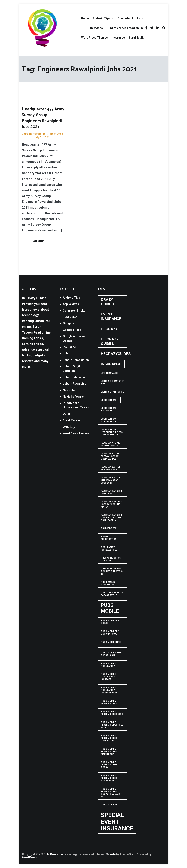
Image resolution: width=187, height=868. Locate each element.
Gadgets (69, 323)
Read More (38, 241)
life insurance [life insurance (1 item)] (109, 373)
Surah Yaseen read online (127, 28)
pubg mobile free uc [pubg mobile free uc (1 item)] (111, 643)
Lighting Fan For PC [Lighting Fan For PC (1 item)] (113, 392)
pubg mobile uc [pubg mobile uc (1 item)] (110, 805)
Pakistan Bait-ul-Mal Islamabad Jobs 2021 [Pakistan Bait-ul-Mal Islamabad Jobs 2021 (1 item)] (111, 480)
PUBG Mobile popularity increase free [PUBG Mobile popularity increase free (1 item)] (109, 690)
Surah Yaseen (72, 420)
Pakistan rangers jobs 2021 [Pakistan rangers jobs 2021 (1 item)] (111, 492)
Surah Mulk (136, 38)
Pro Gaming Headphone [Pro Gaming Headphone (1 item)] (108, 583)
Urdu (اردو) (70, 427)
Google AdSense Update (74, 338)
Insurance (118, 38)
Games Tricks (72, 330)
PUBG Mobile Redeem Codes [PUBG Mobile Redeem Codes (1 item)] (109, 702)
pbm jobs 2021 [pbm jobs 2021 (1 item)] (109, 528)
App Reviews (71, 304)
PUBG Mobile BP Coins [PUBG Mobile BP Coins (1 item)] (110, 622)
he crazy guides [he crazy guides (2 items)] (110, 341)
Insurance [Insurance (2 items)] (111, 364)
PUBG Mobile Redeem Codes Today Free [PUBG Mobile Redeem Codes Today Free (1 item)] (109, 778)
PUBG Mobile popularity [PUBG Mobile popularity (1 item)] (108, 665)
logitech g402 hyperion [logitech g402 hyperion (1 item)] (109, 409)
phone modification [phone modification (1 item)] (109, 538)
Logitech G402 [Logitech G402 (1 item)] (109, 400)
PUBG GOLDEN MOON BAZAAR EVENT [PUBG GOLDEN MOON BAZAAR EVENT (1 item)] (112, 594)
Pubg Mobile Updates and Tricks (76, 405)
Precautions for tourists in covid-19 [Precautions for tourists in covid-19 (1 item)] (112, 571)
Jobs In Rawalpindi (34, 134)
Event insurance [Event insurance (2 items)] (111, 316)
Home (85, 18)
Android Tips (101, 18)
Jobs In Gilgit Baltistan (71, 369)
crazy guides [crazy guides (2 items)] (107, 302)
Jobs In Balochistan (76, 360)
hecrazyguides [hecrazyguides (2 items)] (116, 354)
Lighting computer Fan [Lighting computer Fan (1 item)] (113, 382)
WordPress (29, 857)
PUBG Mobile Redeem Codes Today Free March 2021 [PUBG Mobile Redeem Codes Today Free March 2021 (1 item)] (112, 793)
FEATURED (70, 317)
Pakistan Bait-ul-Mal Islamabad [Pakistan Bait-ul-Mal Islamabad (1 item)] (111, 468)
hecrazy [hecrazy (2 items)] (109, 329)
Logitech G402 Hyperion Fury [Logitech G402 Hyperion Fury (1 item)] (109, 420)
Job (65, 353)
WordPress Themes (94, 38)
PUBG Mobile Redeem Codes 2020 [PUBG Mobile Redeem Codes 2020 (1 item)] (112, 713)
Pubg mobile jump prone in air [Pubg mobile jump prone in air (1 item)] (112, 654)
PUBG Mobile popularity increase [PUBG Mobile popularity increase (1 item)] (108, 677)
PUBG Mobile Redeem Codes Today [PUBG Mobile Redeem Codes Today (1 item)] (109, 765)
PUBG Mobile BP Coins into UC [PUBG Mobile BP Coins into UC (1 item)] (110, 633)
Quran (67, 414)
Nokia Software (73, 397)
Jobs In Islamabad (75, 377)
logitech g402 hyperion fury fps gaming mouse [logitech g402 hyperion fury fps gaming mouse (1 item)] (112, 432)
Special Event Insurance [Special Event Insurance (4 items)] (117, 822)
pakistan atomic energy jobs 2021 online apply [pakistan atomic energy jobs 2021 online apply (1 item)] (111, 456)
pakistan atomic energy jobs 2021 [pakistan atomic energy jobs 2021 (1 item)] (111, 444)
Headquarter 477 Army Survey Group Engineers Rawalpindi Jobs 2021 (43, 118)
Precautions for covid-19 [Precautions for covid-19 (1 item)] (111, 559)
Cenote (111, 854)
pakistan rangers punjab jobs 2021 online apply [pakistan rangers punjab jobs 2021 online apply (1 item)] (111, 518)
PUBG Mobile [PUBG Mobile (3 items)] (110, 608)
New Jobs (96, 28)
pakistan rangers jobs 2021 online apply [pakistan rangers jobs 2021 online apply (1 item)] (111, 504)
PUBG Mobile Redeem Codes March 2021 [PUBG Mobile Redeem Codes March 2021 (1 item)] (109, 751)
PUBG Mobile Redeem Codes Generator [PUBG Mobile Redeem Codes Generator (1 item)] (109, 738)
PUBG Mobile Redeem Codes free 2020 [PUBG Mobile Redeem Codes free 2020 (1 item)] (112, 725)
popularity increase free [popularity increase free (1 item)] (109, 549)
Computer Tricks (129, 18)
